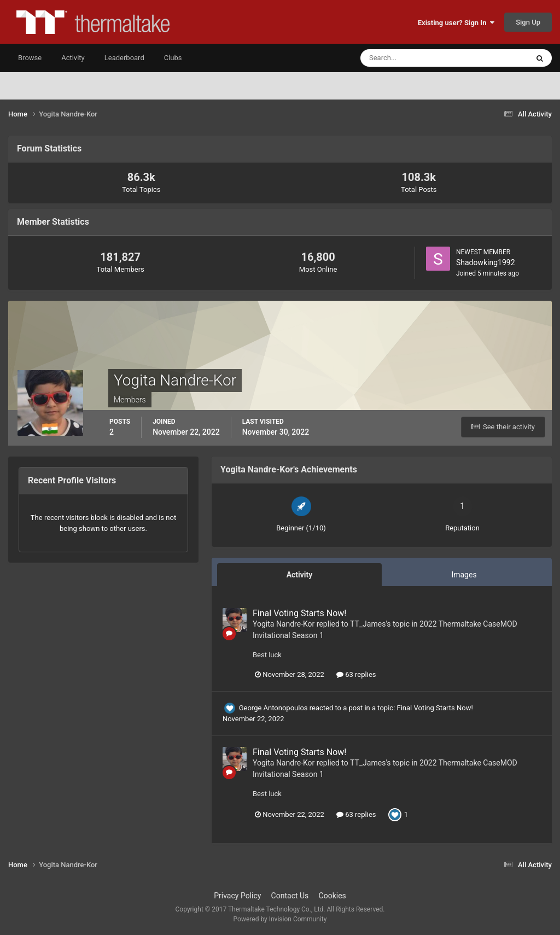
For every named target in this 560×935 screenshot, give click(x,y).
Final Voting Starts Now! (299, 613)
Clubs (173, 58)
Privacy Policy (237, 896)
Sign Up (528, 22)
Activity (73, 58)
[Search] (411, 58)
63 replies (356, 674)
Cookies (332, 896)
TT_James (368, 624)
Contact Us (290, 896)
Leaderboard (124, 58)
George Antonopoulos (273, 708)
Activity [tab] (300, 575)
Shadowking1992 (486, 262)
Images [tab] (464, 575)
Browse (30, 58)
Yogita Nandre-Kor (284, 624)
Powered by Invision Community (280, 919)
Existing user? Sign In (456, 23)
